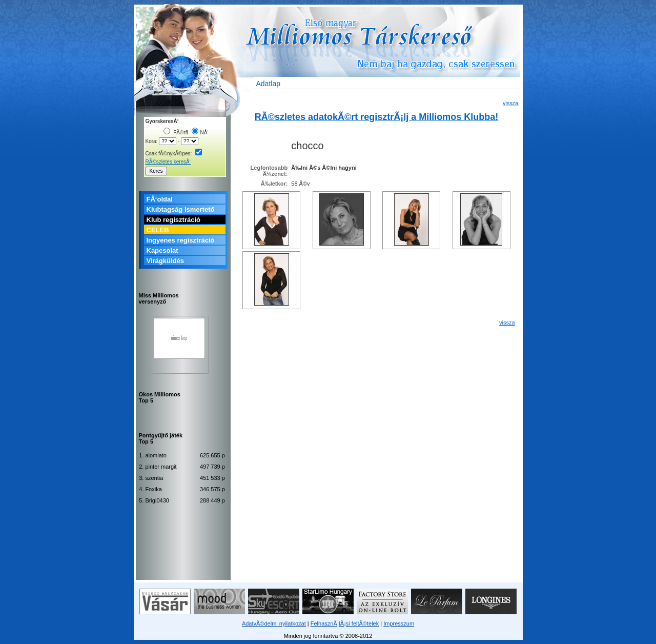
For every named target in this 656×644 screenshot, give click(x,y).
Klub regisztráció (173, 220)
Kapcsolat (162, 250)
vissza (511, 103)
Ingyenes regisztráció (181, 240)
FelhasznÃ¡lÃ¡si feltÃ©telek (345, 623)
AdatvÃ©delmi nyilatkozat (274, 623)
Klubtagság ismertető (181, 209)
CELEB (158, 230)
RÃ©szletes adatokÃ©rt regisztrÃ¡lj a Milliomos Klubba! (377, 117)
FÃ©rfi (176, 133)
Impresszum (399, 623)
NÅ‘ (200, 133)
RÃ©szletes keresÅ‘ (168, 162)
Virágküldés (165, 261)
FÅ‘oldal (160, 199)
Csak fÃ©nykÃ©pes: (174, 154)
